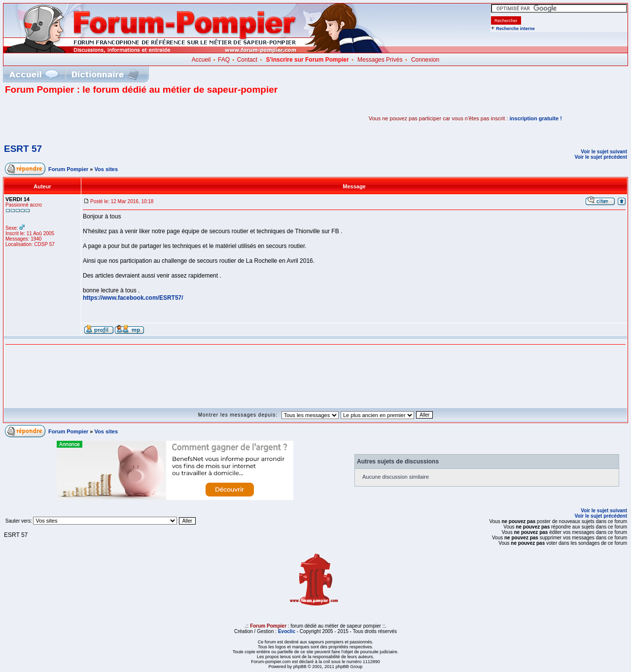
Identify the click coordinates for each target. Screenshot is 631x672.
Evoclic (287, 631)
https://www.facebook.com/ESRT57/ (133, 298)
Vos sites (106, 169)
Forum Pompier (68, 169)
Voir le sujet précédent (601, 157)
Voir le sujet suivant (604, 152)
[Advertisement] (120, 118)
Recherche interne (515, 29)
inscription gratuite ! (536, 118)
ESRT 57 (23, 149)
